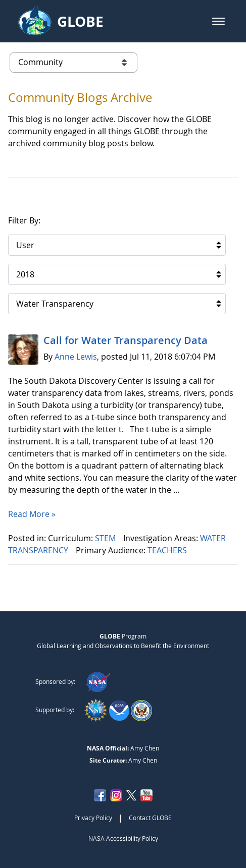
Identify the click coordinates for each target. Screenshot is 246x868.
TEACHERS (168, 550)
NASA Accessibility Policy (123, 838)
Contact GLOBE (150, 818)
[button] (218, 21)
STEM (106, 538)
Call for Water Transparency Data (126, 340)
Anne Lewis (76, 357)
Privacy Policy (93, 818)
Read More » (32, 514)
